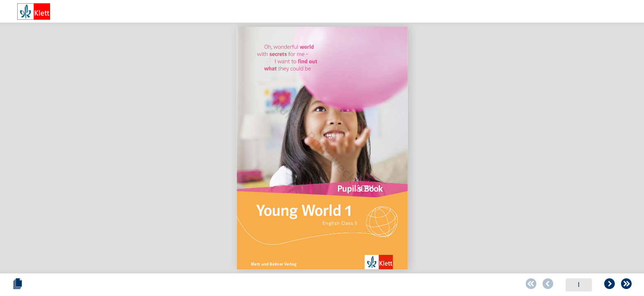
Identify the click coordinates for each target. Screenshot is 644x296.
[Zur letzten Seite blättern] (370, 285)
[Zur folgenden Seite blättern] (353, 285)
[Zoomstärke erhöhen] (605, 285)
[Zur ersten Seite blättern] (274, 285)
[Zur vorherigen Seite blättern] (291, 285)
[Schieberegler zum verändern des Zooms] (549, 285)
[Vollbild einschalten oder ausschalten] (626, 285)
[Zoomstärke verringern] (536, 285)
